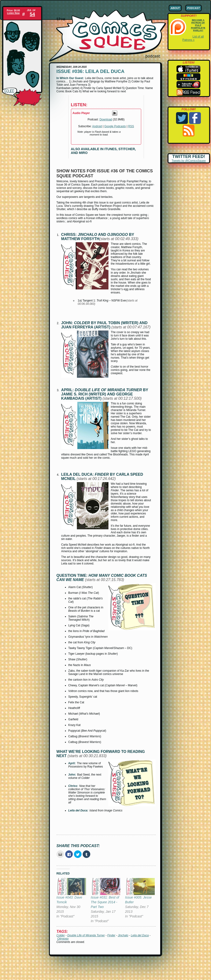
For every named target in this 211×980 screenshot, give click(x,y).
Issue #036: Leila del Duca (90, 71)
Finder (111, 935)
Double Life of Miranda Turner (86, 935)
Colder (61, 935)
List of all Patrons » (193, 38)
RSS (131, 126)
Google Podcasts (115, 126)
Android (97, 126)
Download (106, 119)
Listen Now (13, 13)
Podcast (194, 8)
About (175, 8)
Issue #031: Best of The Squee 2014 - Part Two (105, 902)
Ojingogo (63, 939)
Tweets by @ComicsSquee (189, 161)
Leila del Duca (140, 935)
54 (32, 14)
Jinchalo (123, 935)
